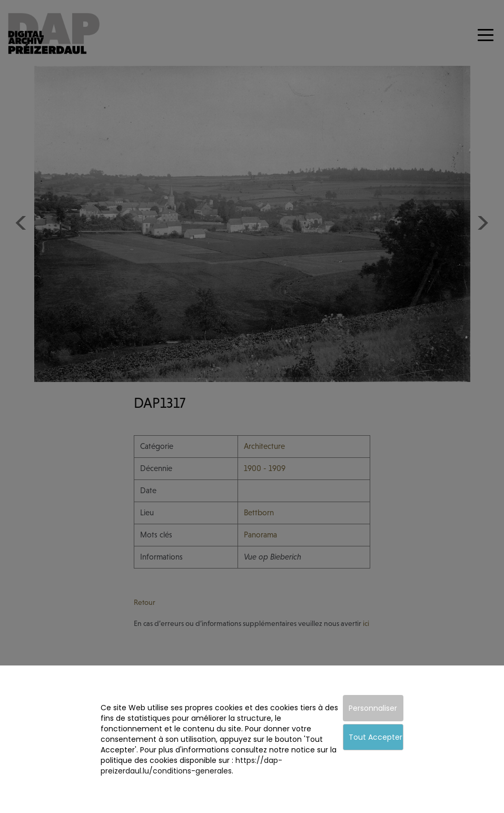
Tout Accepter (375, 737)
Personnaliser (373, 708)
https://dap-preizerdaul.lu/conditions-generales (191, 766)
